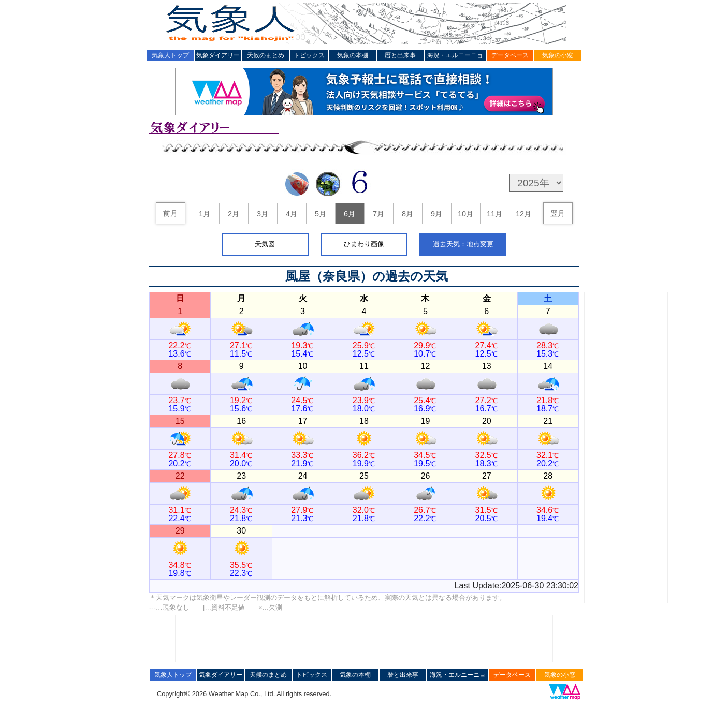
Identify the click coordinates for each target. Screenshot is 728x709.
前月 (170, 213)
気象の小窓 (558, 55)
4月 (292, 214)
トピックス (309, 55)
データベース (510, 55)
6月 (350, 214)
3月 (263, 214)
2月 (234, 214)
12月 (523, 214)
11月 (494, 214)
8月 (407, 214)
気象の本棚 (353, 55)
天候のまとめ (266, 55)
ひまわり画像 (364, 244)
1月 (205, 214)
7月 (378, 214)
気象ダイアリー (218, 55)
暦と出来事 (400, 55)
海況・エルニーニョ (455, 55)
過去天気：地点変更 (463, 244)
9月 (436, 214)
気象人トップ (170, 55)
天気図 (265, 244)
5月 (321, 214)
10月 (465, 214)
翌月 (558, 213)
